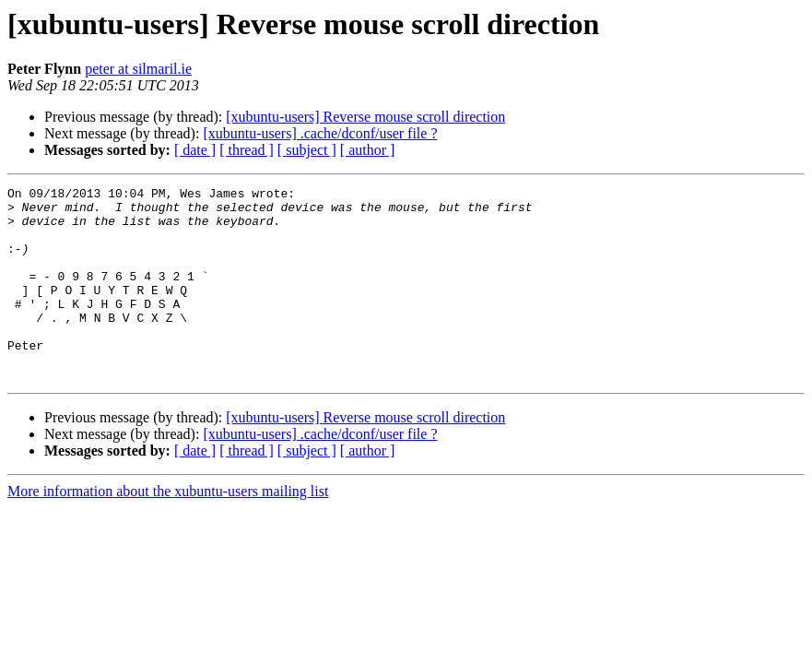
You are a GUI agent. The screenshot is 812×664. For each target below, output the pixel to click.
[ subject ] (307, 150)
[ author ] (368, 150)
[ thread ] (247, 150)
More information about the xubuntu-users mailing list (168, 530)
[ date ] (195, 150)
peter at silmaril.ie (138, 69)
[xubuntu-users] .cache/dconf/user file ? (320, 133)
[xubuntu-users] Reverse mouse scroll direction (365, 117)
